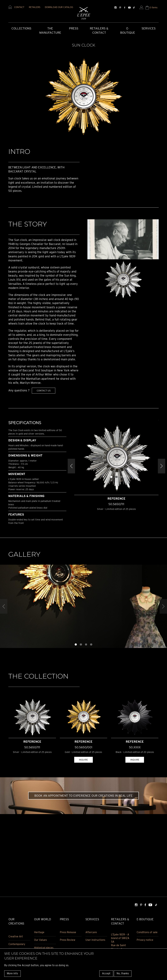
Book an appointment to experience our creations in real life (83, 796)
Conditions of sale (147, 932)
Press (74, 28)
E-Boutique (128, 31)
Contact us (44, 391)
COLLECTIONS (21, 28)
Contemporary (17, 944)
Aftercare (91, 932)
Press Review (68, 940)
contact (19, 7)
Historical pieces (44, 948)
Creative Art (16, 936)
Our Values (40, 940)
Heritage (39, 932)
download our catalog (59, 7)
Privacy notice (145, 940)
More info (12, 973)
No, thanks (123, 973)
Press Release (68, 932)
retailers (35, 7)
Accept (106, 973)
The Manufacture (50, 31)
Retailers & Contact (99, 31)
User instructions (95, 940)
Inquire (83, 760)
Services (149, 28)
